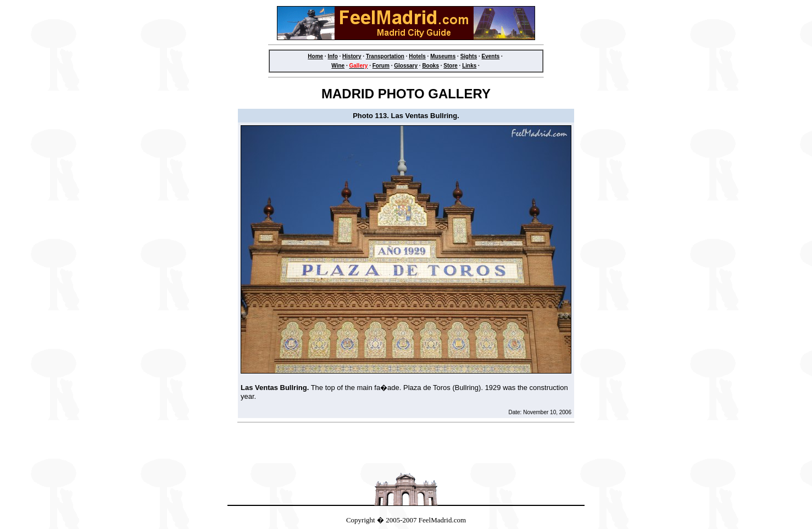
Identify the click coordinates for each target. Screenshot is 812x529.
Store (451, 66)
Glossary (406, 66)
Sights (469, 56)
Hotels (417, 56)
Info (332, 56)
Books (430, 66)
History (352, 56)
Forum (381, 66)
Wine (338, 66)
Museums (443, 56)
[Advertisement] (406, 446)
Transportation (385, 56)
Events (491, 56)
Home (315, 56)
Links (469, 66)
